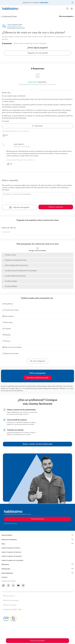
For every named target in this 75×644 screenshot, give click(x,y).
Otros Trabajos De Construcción (16, 265)
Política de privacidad (11, 601)
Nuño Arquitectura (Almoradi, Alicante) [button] (33, 85)
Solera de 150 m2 (9, 228)
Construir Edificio (11, 286)
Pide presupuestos (37, 641)
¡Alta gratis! (44, 3)
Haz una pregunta (66, 16)
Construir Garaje (11, 281)
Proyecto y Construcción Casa (16, 260)
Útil (5, 135)
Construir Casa (10, 255)
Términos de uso (9, 596)
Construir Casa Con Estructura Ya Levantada (21, 271)
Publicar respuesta (56, 207)
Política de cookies (10, 605)
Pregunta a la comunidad (38, 53)
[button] (37, 535)
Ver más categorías (37, 361)
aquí (20, 389)
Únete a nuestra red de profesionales (37, 444)
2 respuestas (7, 43)
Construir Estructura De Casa (15, 276)
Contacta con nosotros (9, 581)
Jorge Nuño (32, 82)
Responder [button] (37, 126)
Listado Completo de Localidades (12, 560)
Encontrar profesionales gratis (37, 378)
